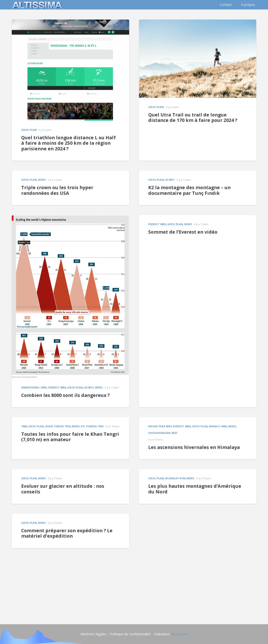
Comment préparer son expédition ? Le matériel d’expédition (67, 533)
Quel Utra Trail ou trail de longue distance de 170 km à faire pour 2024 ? (193, 118)
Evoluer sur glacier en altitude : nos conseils (63, 489)
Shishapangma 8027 (163, 433)
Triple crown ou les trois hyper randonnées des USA (57, 190)
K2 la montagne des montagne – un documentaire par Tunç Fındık (189, 190)
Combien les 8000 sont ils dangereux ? (65, 395)
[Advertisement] (134, 581)
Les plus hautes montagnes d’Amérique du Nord (195, 489)
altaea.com (179, 634)
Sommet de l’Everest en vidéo (183, 232)
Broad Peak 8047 (160, 426)
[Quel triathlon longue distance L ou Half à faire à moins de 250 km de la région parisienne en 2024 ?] (70, 23)
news (42, 180)
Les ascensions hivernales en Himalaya (194, 447)
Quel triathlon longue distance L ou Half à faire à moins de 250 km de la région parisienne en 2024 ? (68, 143)
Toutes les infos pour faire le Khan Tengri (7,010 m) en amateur (70, 437)
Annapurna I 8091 (34, 387)
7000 (24, 426)
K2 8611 (170, 180)
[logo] (36, 5)
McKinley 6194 (175, 478)
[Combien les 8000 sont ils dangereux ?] (70, 218)
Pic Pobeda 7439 (92, 426)
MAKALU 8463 (218, 426)
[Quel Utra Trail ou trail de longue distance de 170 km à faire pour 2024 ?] (198, 23)
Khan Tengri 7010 (58, 426)
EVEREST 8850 (57, 387)
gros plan (29, 130)
